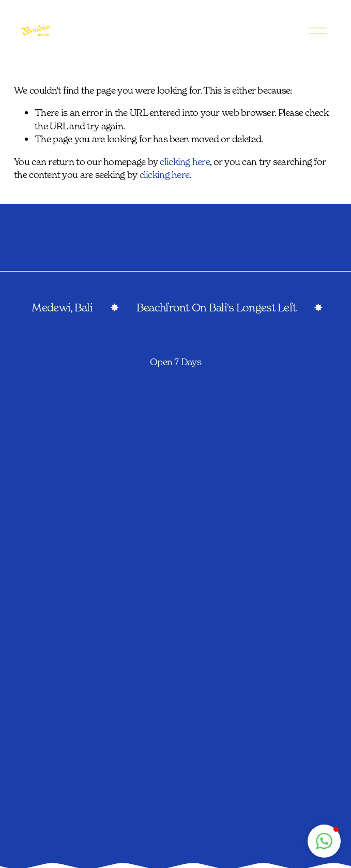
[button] (324, 841)
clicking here (185, 161)
